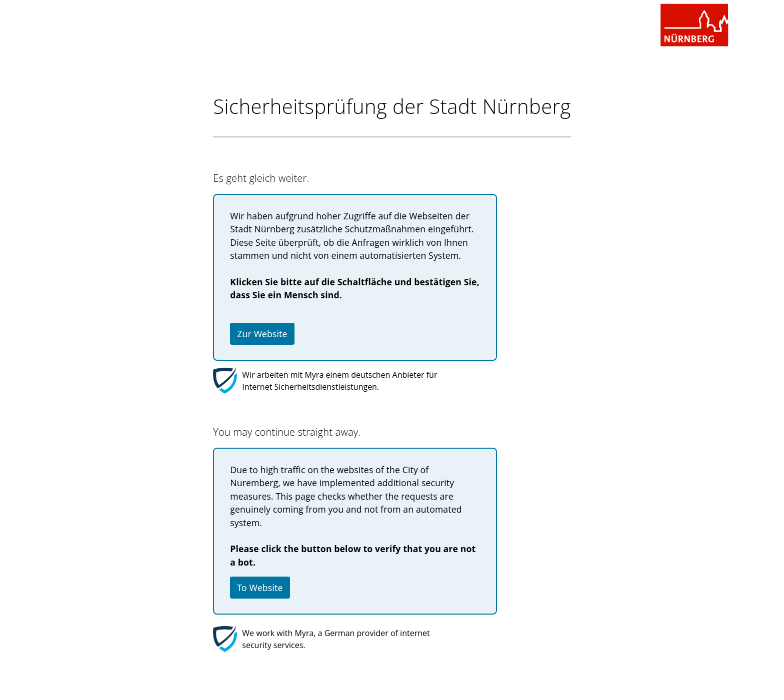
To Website (260, 588)
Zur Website (262, 334)
